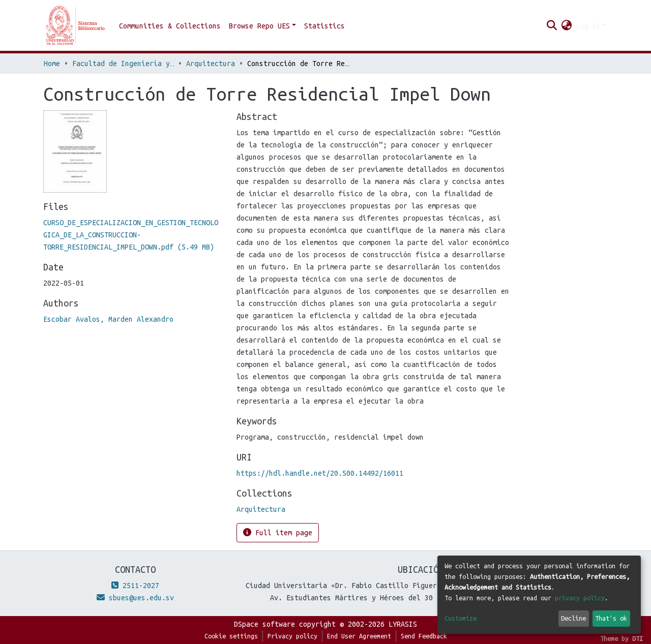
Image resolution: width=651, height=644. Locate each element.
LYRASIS (403, 624)
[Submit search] (552, 26)
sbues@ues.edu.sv (135, 598)
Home (52, 64)
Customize (461, 618)
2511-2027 (135, 586)
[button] (567, 26)
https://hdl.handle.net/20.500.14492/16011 (320, 473)
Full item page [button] (278, 532)
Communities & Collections (170, 26)
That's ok (611, 618)
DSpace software (264, 624)
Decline (573, 618)
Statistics (324, 26)
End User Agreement (359, 636)
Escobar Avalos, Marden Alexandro (108, 319)
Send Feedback (424, 636)
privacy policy (580, 598)
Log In (588, 26)
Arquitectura (211, 64)
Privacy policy (292, 636)
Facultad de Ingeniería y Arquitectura (123, 64)
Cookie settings (231, 636)
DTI (638, 638)
